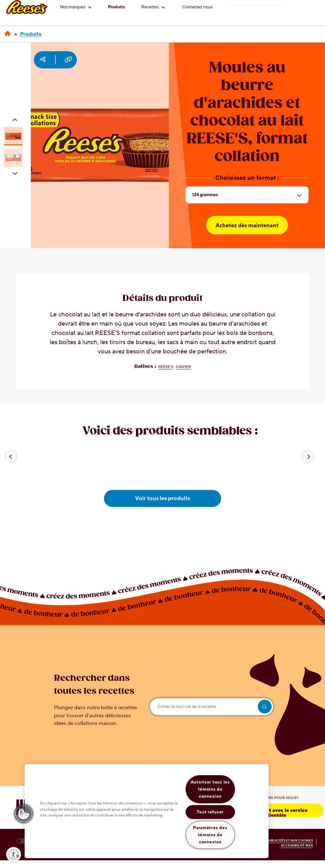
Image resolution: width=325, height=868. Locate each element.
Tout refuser (210, 812)
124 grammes (250, 197)
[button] (24, 814)
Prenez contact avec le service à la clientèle (271, 812)
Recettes (153, 7)
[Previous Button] (11, 456)
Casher (183, 367)
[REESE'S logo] (27, 7)
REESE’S (166, 367)
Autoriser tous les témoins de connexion (210, 789)
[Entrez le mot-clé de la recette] (212, 707)
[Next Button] (308, 456)
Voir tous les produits (162, 498)
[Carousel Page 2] (13, 158)
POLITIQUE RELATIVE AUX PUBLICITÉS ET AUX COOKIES (269, 840)
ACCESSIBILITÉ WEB (297, 845)
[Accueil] (8, 34)
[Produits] (31, 34)
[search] (265, 707)
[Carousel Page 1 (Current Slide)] (13, 136)
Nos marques (76, 7)
